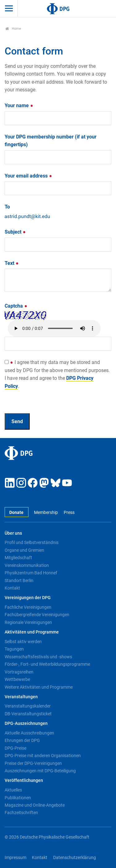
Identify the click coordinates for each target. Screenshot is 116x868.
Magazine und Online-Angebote (35, 805)
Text (12, 263)
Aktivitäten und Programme (32, 632)
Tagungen (14, 649)
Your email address (28, 176)
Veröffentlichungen (24, 780)
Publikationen (18, 798)
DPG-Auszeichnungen (26, 723)
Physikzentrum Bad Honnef (31, 573)
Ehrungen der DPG (22, 740)
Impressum (15, 858)
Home (13, 29)
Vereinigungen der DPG (28, 598)
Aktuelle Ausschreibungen (29, 733)
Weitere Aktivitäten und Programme (39, 687)
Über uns (13, 533)
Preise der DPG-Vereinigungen (33, 763)
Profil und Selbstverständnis (32, 542)
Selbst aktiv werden (23, 642)
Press (69, 513)
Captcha (16, 306)
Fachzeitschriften (21, 813)
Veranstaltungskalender (28, 706)
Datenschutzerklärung (75, 858)
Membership (46, 513)
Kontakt (12, 588)
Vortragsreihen (19, 672)
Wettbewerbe (17, 679)
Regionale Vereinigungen (28, 622)
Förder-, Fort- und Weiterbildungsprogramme (47, 664)
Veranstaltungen (21, 697)
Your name (19, 105)
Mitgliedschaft (18, 558)
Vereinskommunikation (27, 565)
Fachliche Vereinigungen (28, 607)
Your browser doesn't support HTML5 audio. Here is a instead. (54, 328)
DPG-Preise (15, 748)
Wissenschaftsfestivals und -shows (38, 657)
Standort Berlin (19, 581)
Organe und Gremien (24, 550)
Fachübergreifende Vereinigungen (37, 615)
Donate (16, 513)
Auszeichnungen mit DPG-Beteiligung (40, 771)
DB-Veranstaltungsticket (28, 714)
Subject (15, 232)
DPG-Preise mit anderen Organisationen (43, 756)
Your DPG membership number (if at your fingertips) (51, 141)
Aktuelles (13, 790)
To (7, 207)
